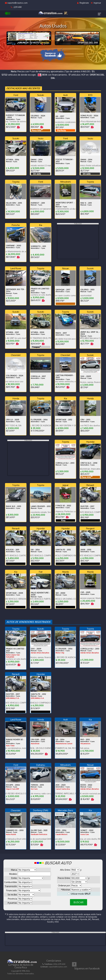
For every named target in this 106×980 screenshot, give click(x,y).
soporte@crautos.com (16, 3)
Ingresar (96, 3)
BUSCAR (78, 902)
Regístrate (83, 3)
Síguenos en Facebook (87, 968)
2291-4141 (16, 7)
